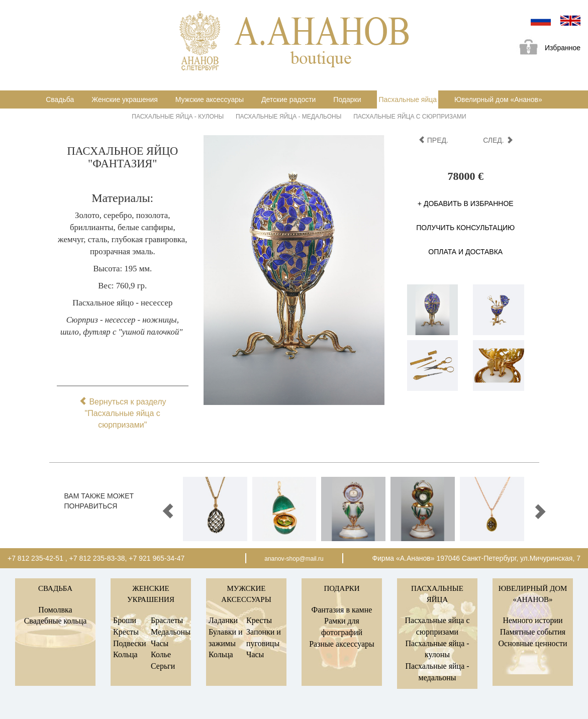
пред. (433, 140)
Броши (125, 620)
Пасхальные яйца (408, 99)
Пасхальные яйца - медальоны (288, 117)
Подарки (347, 99)
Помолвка (55, 610)
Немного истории (532, 620)
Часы (160, 643)
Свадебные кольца (56, 621)
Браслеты (167, 620)
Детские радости (288, 99)
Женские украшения (125, 99)
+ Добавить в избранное (466, 203)
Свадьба (60, 99)
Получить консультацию (465, 228)
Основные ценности (532, 643)
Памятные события (533, 632)
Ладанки (223, 620)
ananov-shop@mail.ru (294, 559)
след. (498, 140)
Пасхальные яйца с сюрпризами (410, 117)
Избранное (546, 48)
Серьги (163, 666)
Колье (161, 654)
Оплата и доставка (465, 252)
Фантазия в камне (342, 610)
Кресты (126, 632)
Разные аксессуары (342, 644)
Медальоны (171, 632)
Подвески (130, 643)
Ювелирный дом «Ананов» (498, 99)
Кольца (125, 654)
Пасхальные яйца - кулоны (178, 117)
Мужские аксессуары (210, 99)
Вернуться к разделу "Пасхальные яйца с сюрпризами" (123, 413)
